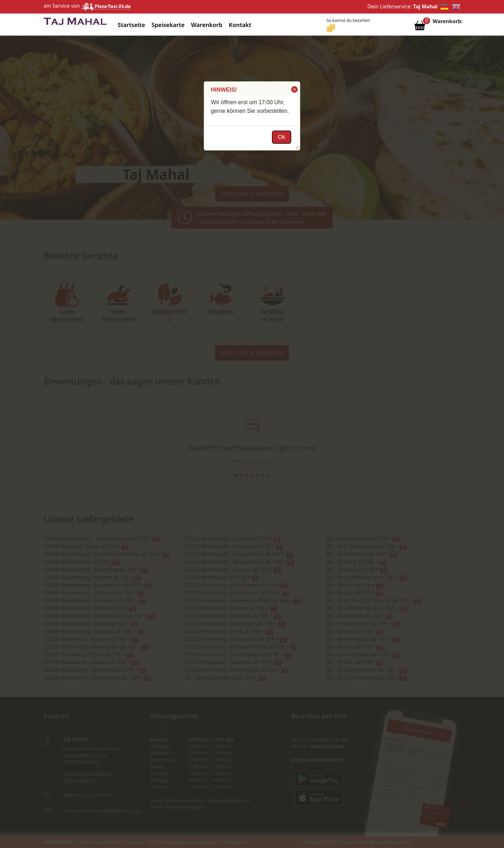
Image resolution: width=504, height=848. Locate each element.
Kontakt (240, 25)
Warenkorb (207, 25)
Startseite (131, 25)
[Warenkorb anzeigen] (420, 27)
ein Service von (87, 6)
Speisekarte (168, 25)
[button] (294, 89)
